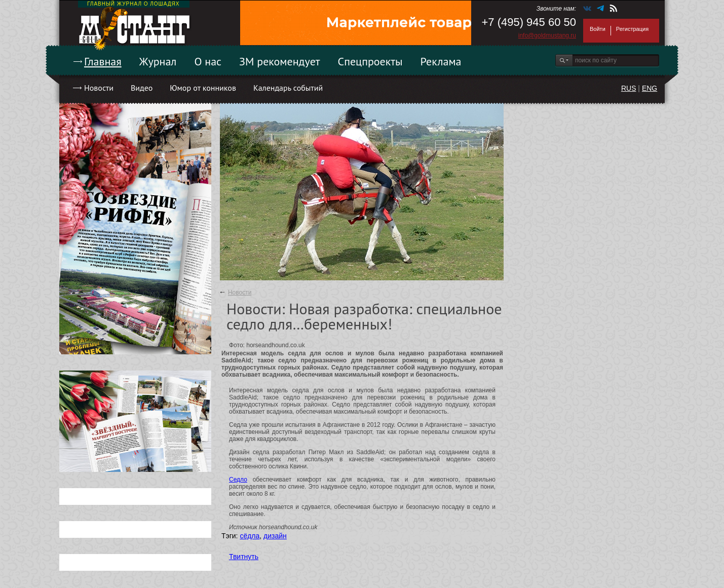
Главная (103, 61)
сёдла (250, 536)
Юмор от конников (203, 88)
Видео (142, 88)
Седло (238, 480)
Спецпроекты (370, 61)
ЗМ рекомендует (280, 61)
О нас (208, 61)
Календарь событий (288, 88)
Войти (598, 29)
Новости (99, 88)
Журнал (158, 61)
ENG (650, 88)
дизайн (275, 536)
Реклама (441, 61)
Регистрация (632, 29)
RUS (629, 88)
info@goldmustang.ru (547, 35)
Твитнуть (244, 557)
